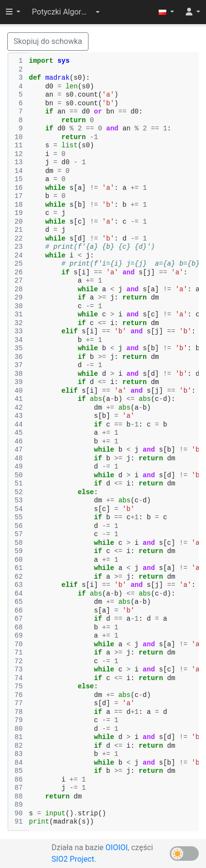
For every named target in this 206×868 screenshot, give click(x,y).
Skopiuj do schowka (48, 41)
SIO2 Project (73, 859)
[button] (66, 12)
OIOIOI (117, 847)
